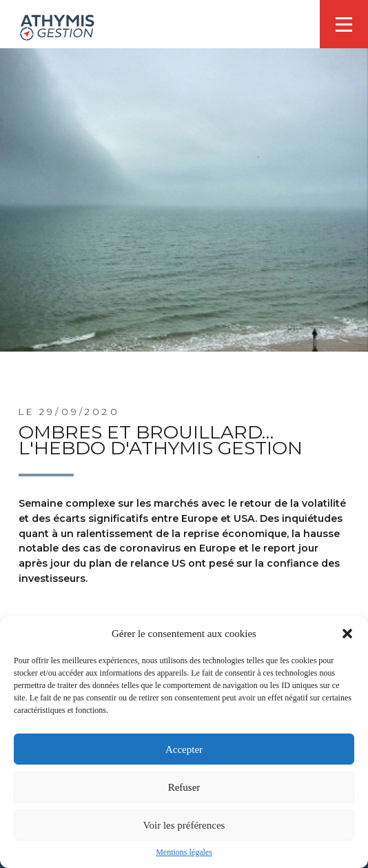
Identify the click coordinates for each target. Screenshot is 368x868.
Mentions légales (184, 852)
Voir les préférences (184, 825)
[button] (347, 634)
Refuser (184, 787)
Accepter (184, 749)
